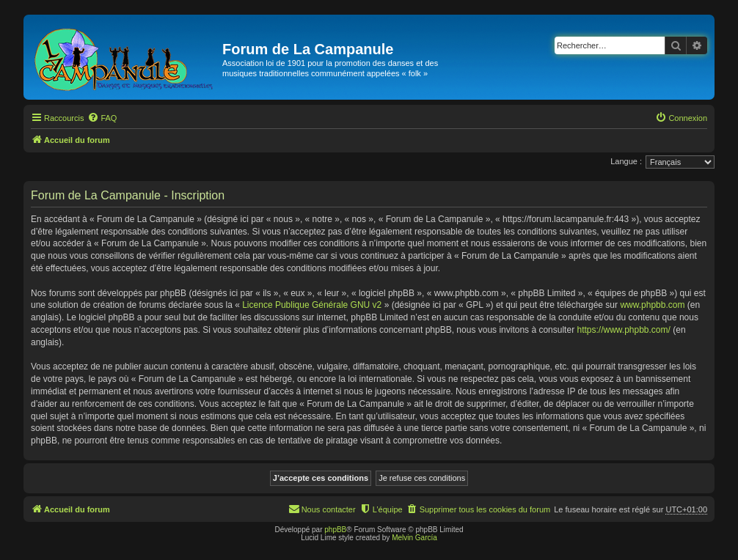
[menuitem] (102, 118)
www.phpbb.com (652, 305)
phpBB (335, 530)
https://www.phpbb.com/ (623, 330)
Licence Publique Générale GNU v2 (312, 305)
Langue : (626, 161)
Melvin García (414, 538)
